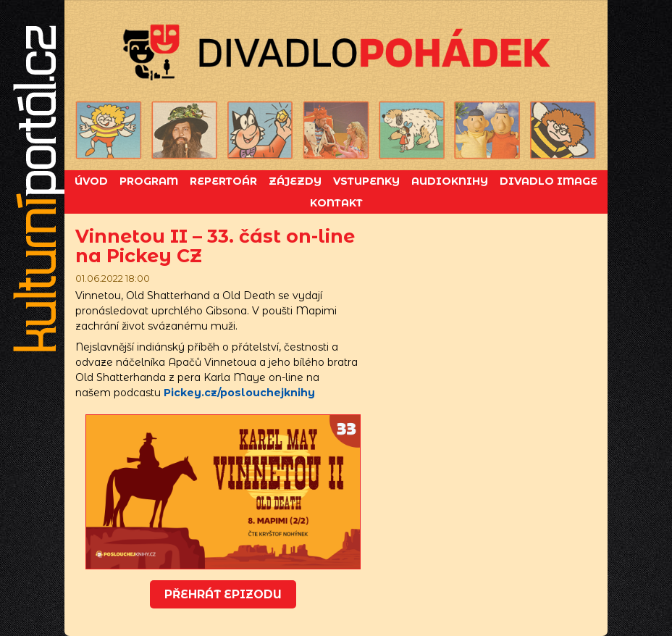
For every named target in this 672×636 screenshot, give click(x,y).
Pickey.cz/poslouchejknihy (239, 393)
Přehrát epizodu (223, 594)
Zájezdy (295, 181)
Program (149, 181)
